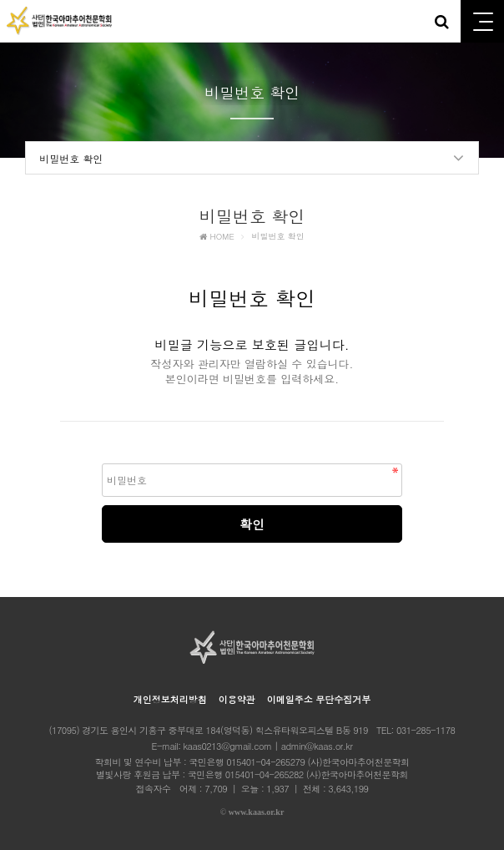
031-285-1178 (426, 730)
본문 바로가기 (0, 0)
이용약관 (237, 699)
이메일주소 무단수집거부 (319, 699)
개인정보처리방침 (170, 699)
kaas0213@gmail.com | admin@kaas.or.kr (268, 746)
